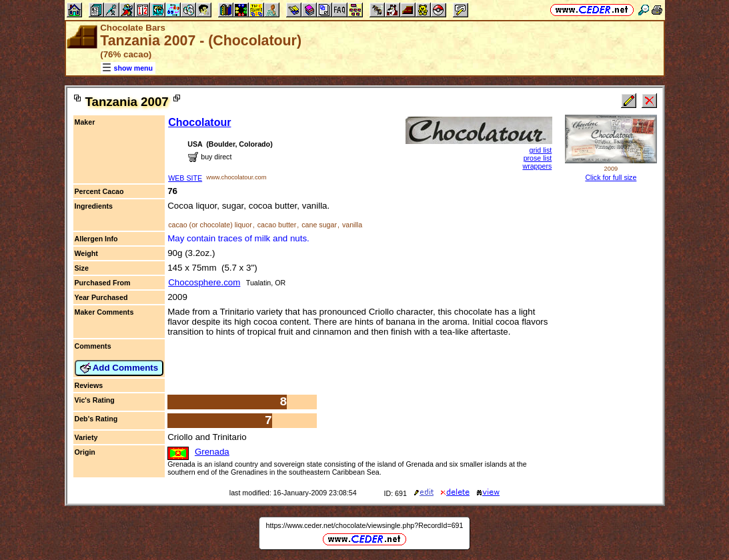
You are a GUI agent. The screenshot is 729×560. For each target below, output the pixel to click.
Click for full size (611, 177)
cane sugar (319, 225)
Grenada (212, 452)
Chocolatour (199, 122)
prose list (538, 158)
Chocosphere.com (204, 282)
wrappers (537, 166)
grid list (541, 150)
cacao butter (277, 225)
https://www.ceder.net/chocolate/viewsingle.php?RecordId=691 (365, 525)
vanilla (352, 225)
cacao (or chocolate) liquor (210, 225)
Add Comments (119, 368)
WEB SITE (185, 178)
